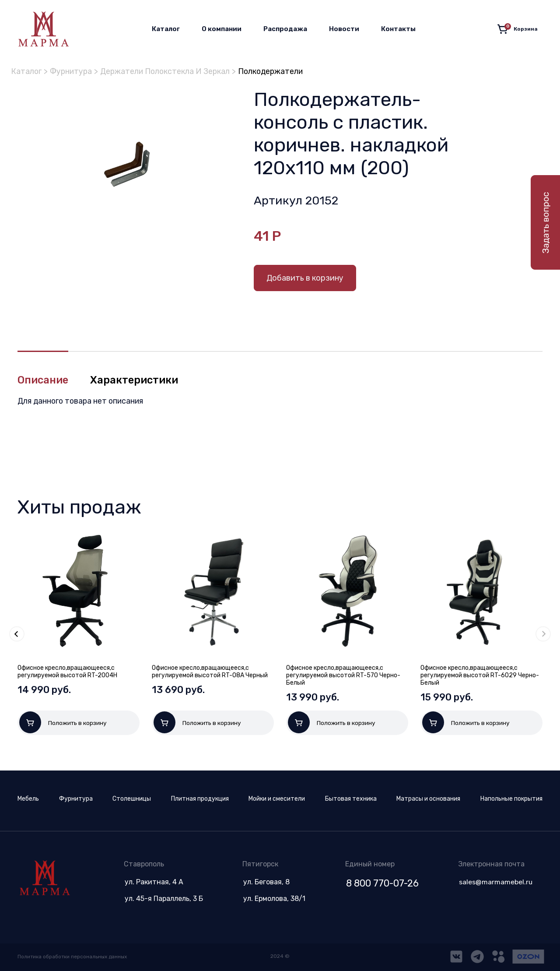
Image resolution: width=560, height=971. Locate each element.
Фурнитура (72, 71)
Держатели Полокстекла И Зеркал (169, 71)
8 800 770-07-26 (381, 883)
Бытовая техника (351, 799)
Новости (344, 29)
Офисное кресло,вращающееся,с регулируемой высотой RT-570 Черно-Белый (343, 675)
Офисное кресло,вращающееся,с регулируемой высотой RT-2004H (67, 672)
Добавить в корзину (305, 278)
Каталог (166, 29)
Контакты (398, 29)
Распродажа (285, 29)
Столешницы (132, 799)
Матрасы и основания (428, 799)
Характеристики (136, 380)
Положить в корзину (63, 722)
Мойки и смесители (277, 799)
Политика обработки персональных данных (73, 957)
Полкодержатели (278, 71)
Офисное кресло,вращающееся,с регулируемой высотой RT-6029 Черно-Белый (480, 675)
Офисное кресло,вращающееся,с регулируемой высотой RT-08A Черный (210, 672)
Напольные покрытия (511, 799)
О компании (222, 29)
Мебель (28, 799)
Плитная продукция (200, 799)
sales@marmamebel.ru (495, 882)
